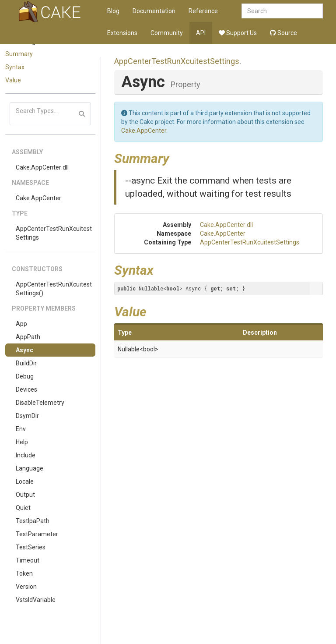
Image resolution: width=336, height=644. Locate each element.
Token (24, 573)
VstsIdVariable (36, 600)
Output (25, 495)
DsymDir (27, 416)
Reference (203, 11)
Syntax (15, 67)
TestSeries (31, 547)
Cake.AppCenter (38, 198)
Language (30, 468)
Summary (19, 54)
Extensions (122, 33)
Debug (25, 376)
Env (21, 429)
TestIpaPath (33, 521)
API (201, 33)
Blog (113, 11)
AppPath (28, 337)
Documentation (154, 11)
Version (26, 587)
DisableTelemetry (40, 403)
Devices (26, 389)
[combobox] (282, 11)
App (21, 324)
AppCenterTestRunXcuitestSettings (54, 233)
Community (167, 33)
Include (26, 455)
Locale (25, 481)
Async (24, 350)
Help (22, 442)
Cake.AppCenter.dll (42, 167)
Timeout (28, 560)
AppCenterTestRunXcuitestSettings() (54, 289)
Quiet (23, 508)
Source (283, 33)
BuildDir (26, 363)
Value (13, 80)
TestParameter (37, 534)
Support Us (238, 33)
